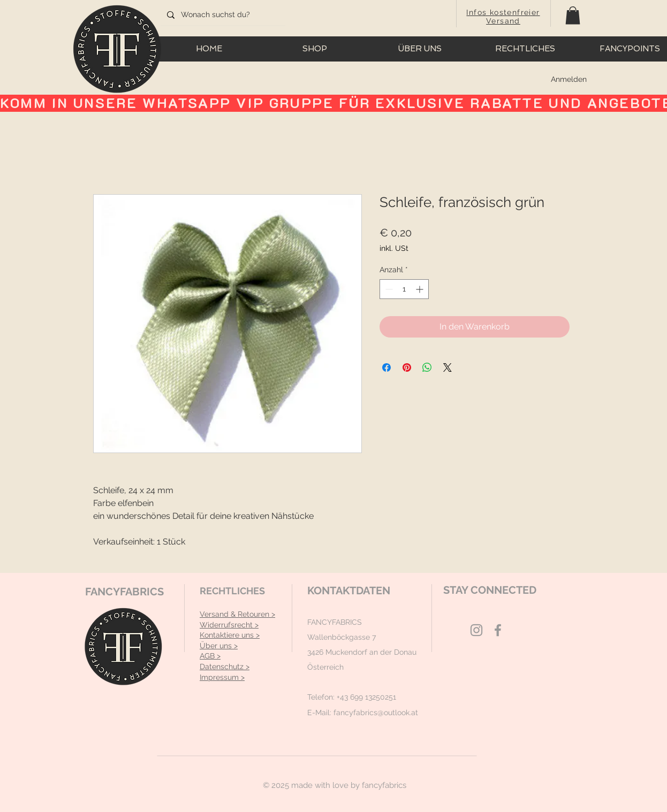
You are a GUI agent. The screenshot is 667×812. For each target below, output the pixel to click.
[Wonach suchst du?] (222, 15)
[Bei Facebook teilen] (386, 367)
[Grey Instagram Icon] (476, 630)
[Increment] (420, 289)
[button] (573, 15)
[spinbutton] (404, 289)
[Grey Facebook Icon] (498, 630)
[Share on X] (448, 367)
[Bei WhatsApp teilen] (427, 367)
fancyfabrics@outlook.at (376, 713)
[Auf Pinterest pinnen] (407, 367)
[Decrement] (388, 289)
